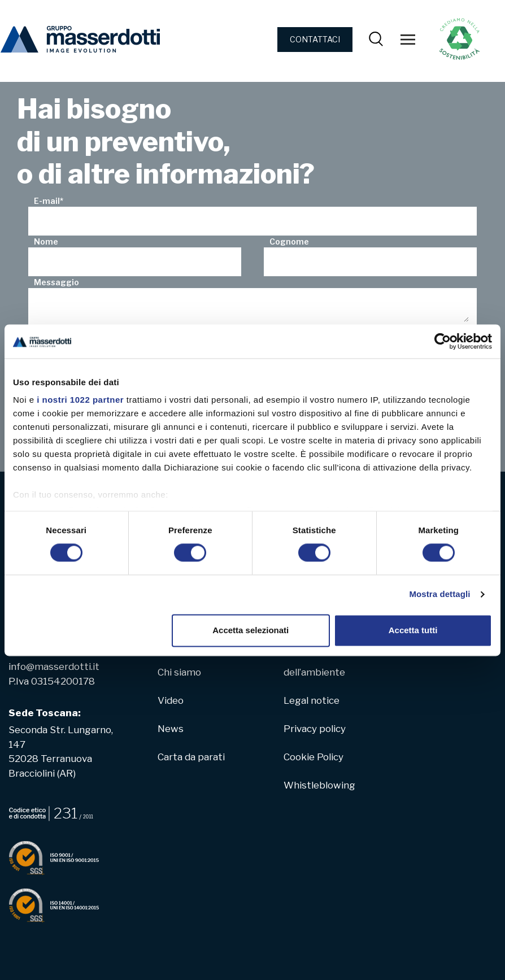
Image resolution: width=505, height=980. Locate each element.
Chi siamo (179, 672)
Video (171, 700)
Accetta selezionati (251, 630)
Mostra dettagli (439, 594)
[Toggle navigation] (408, 40)
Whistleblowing (319, 785)
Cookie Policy (314, 757)
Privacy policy (315, 729)
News (171, 729)
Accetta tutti (413, 630)
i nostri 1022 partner (80, 400)
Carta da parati (191, 757)
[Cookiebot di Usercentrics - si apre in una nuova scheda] (443, 341)
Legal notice (312, 700)
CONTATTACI (315, 39)
